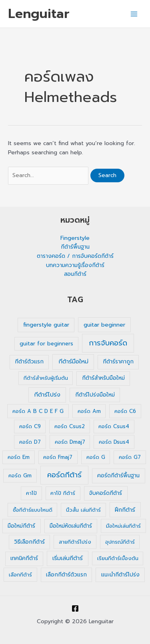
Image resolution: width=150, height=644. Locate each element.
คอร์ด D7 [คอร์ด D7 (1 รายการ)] (30, 442)
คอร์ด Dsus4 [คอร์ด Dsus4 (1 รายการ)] (114, 442)
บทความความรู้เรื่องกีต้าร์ (75, 265)
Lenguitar (39, 14)
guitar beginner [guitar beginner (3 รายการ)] (104, 325)
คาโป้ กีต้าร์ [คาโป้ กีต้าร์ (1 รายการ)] (63, 493)
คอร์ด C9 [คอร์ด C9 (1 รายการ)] (30, 426)
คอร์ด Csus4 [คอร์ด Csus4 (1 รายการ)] (114, 426)
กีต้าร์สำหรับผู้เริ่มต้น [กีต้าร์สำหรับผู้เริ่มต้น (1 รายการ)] (46, 378)
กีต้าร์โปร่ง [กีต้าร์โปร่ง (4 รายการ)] (47, 395)
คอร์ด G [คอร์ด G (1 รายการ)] (96, 457)
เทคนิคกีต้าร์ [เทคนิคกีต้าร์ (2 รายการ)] (24, 558)
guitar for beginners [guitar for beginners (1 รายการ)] (46, 344)
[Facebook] (75, 608)
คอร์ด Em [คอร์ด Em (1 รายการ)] (19, 457)
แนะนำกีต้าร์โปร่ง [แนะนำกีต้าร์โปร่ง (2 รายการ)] (120, 575)
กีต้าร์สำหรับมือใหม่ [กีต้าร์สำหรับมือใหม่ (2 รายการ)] (103, 378)
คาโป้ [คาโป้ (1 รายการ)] (31, 493)
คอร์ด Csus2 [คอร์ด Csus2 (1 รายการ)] (70, 426)
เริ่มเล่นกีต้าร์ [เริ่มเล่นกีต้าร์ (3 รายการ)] (68, 558)
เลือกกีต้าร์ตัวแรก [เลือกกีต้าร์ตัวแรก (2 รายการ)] (66, 575)
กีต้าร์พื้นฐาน (75, 247)
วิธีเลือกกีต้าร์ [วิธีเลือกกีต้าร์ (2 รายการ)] (29, 542)
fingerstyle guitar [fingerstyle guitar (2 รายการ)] (46, 325)
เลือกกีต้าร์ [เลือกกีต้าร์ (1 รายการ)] (20, 575)
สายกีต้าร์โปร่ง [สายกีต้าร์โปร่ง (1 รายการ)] (75, 542)
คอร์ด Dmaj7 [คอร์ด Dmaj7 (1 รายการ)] (70, 442)
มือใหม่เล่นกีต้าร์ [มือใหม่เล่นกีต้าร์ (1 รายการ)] (123, 526)
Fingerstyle (75, 238)
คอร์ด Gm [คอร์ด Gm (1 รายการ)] (20, 476)
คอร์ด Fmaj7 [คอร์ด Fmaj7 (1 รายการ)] (58, 457)
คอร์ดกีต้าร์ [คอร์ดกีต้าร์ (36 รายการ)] (64, 475)
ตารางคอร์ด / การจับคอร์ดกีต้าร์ (75, 256)
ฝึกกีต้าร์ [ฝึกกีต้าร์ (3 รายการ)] (125, 510)
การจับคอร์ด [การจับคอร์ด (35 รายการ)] (108, 343)
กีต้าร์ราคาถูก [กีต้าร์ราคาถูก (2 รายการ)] (118, 362)
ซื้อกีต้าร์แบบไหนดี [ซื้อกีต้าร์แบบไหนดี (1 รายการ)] (33, 510)
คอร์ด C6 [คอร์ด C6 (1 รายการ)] (125, 411)
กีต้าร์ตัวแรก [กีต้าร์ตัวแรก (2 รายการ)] (29, 362)
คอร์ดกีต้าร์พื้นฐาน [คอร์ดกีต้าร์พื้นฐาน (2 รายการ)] (118, 476)
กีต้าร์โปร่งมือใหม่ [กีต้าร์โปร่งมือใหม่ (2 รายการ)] (95, 395)
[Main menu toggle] (134, 14)
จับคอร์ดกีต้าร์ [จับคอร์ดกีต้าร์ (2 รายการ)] (106, 493)
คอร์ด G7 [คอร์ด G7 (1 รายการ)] (130, 457)
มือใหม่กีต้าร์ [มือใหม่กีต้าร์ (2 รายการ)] (21, 526)
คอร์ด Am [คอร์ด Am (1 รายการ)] (89, 411)
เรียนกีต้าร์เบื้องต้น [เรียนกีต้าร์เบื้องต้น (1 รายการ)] (118, 558)
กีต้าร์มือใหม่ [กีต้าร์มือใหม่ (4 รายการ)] (73, 361)
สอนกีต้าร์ (75, 274)
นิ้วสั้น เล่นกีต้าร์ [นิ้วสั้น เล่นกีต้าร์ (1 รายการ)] (83, 510)
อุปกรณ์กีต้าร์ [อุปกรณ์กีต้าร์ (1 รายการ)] (120, 542)
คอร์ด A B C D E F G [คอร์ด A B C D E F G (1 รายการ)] (38, 411)
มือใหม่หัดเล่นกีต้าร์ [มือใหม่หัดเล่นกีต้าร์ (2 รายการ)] (71, 526)
